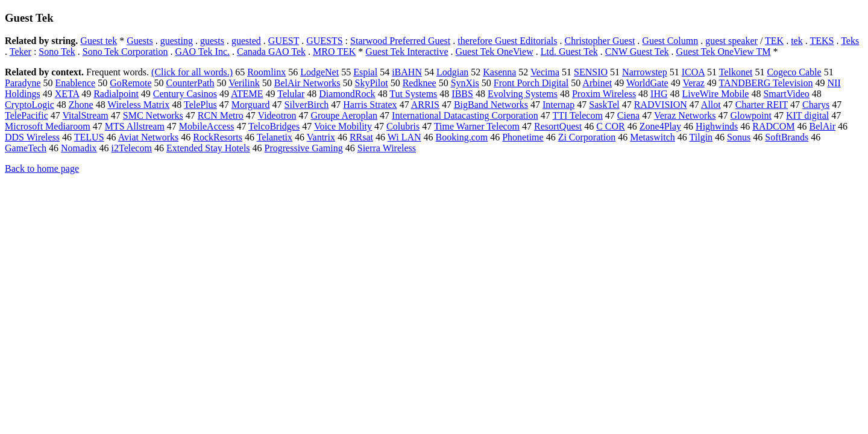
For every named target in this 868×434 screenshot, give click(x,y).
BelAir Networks (307, 83)
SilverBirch (307, 105)
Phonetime (523, 137)
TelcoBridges (274, 126)
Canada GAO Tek (271, 52)
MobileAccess (207, 126)
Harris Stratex (370, 105)
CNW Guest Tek (637, 52)
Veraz (693, 83)
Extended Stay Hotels (208, 148)
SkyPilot (372, 83)
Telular (291, 94)
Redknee (420, 83)
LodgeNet (319, 72)
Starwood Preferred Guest (400, 41)
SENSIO (591, 72)
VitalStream (85, 115)
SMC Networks (153, 115)
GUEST (284, 41)
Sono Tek (57, 52)
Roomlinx (266, 72)
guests (212, 41)
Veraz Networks (685, 115)
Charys (816, 105)
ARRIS (425, 105)
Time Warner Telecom (477, 126)
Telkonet (736, 72)
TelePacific (27, 115)
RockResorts (218, 137)
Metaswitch (653, 137)
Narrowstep (645, 72)
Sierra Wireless (387, 148)
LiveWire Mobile (716, 94)
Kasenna (499, 72)
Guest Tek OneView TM (724, 52)
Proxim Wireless (604, 94)
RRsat (361, 137)
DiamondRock (347, 94)
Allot (711, 105)
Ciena (628, 115)
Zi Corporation (587, 137)
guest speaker (731, 41)
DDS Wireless (32, 137)
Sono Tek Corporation (125, 52)
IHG (659, 94)
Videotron (277, 115)
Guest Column (670, 41)
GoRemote (131, 83)
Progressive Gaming (304, 148)
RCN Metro (221, 115)
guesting (177, 41)
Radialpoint (116, 94)
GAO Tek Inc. (202, 52)
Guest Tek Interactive (407, 52)
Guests (140, 41)
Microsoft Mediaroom (48, 126)
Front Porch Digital (531, 83)
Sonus (739, 137)
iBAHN (407, 72)
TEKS (822, 41)
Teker (20, 52)
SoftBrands (787, 137)
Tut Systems (413, 94)
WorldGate (647, 83)
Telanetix (275, 137)
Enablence (76, 83)
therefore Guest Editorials (507, 41)
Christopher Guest (599, 41)
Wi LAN (404, 137)
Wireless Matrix (138, 105)
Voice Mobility (343, 126)
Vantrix (321, 137)
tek (797, 41)
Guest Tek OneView (495, 52)
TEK (774, 41)
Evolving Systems (523, 94)
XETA (67, 94)
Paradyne (23, 83)
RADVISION (661, 105)
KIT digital (807, 115)
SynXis (465, 83)
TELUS (89, 137)
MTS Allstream (135, 126)
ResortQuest (558, 126)
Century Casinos (185, 94)
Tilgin (701, 137)
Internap (558, 105)
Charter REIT (762, 105)
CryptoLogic (30, 105)
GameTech (26, 148)
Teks (850, 41)
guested (246, 41)
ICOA (693, 72)
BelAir (823, 126)
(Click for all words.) (192, 72)
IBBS (462, 94)
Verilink (244, 83)
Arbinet (597, 83)
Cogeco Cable (794, 72)
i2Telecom (132, 148)
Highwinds (717, 126)
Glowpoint (751, 115)
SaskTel (604, 105)
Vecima (545, 72)
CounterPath (190, 83)
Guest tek (99, 41)
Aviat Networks (149, 137)
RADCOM (773, 126)
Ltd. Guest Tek (569, 52)
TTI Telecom (577, 115)
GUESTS (324, 41)
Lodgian (452, 72)
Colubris (403, 126)
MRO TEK (334, 52)
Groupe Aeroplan (344, 115)
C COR (611, 126)
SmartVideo (786, 94)
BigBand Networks (491, 105)
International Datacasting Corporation (465, 115)
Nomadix (79, 148)
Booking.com (462, 137)
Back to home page (42, 168)
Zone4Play (660, 126)
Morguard (251, 105)
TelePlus (200, 105)
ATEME (247, 94)
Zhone (81, 105)
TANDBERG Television (766, 83)
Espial (365, 72)
